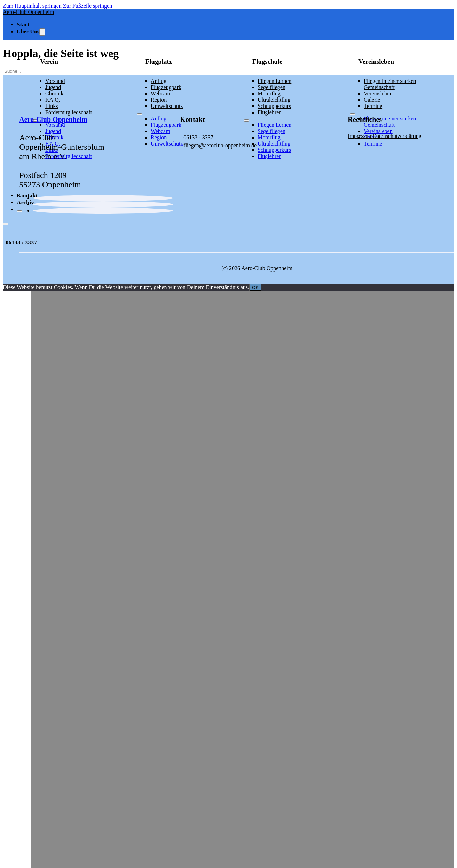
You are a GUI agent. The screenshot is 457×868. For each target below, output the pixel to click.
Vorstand (55, 81)
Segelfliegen (271, 87)
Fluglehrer (269, 156)
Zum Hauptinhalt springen (32, 6)
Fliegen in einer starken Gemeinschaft (390, 84)
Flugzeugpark (166, 87)
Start (23, 25)
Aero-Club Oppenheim (28, 12)
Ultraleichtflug (274, 100)
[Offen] (6, 224)
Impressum (360, 136)
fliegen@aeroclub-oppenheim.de (220, 145)
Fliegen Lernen (274, 81)
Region (159, 100)
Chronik (54, 93)
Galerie (372, 100)
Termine (373, 144)
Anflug (159, 81)
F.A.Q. (53, 100)
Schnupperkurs (274, 150)
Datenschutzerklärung (397, 136)
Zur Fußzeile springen (88, 6)
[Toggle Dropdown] (42, 32)
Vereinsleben (378, 93)
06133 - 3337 (198, 137)
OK (255, 287)
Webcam (160, 93)
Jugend (53, 87)
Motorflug (269, 93)
